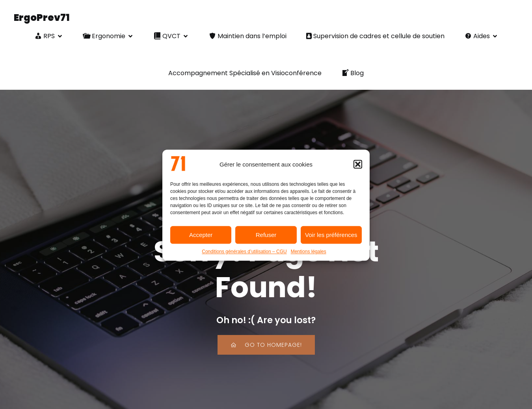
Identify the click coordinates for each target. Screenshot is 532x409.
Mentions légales (309, 255)
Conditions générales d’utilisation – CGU (244, 255)
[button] (358, 168)
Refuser (266, 238)
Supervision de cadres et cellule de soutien (375, 36)
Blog (352, 73)
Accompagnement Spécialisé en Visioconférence (245, 73)
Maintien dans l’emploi (247, 36)
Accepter (201, 238)
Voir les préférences (331, 238)
